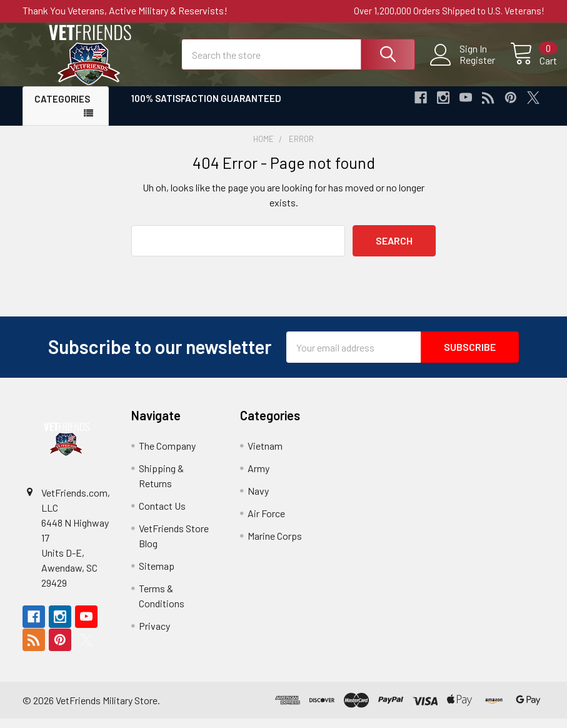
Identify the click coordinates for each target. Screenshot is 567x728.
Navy (258, 500)
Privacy (154, 635)
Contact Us (162, 515)
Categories (62, 109)
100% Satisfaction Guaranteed (206, 108)
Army (258, 478)
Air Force (266, 523)
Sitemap (157, 575)
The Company (167, 455)
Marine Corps (275, 545)
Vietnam (265, 455)
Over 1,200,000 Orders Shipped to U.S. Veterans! (449, 11)
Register (465, 66)
